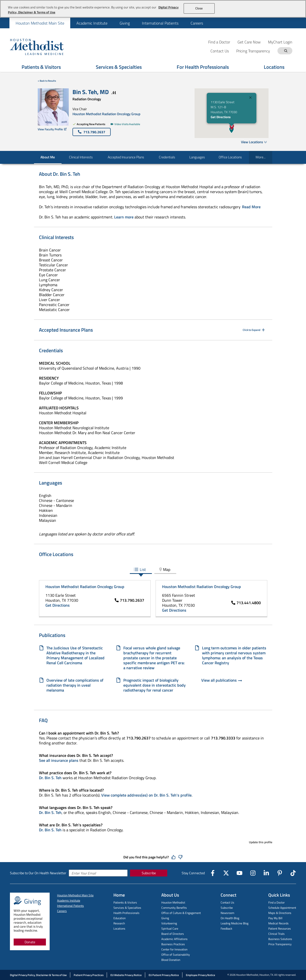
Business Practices (173, 944)
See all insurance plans (59, 760)
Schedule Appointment (282, 908)
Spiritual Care (170, 928)
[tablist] (153, 570)
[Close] (250, 98)
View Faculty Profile (52, 129)
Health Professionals (126, 913)
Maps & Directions (280, 913)
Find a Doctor (219, 42)
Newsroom (227, 913)
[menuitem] (40, 23)
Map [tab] (164, 569)
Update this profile (261, 842)
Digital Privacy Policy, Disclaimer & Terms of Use (38, 975)
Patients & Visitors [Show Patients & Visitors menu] (41, 67)
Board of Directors (173, 934)
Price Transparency (280, 944)
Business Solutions (280, 939)
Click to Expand (254, 330)
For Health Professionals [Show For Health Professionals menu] (203, 67)
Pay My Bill (275, 918)
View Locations (254, 142)
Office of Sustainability (176, 955)
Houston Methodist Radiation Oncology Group (106, 114)
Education (119, 918)
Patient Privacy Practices (89, 975)
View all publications (222, 681)
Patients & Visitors (125, 902)
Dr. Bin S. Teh (50, 778)
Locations (119, 928)
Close (199, 8)
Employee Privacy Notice (201, 975)
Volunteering (169, 923)
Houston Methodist (173, 902)
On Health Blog (230, 918)
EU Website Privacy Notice (126, 975)
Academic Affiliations (174, 939)
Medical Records (278, 923)
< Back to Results (47, 81)
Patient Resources (280, 928)
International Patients (160, 23)
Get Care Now (249, 42)
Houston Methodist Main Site (40, 23)
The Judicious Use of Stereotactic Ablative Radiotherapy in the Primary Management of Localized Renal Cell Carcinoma (75, 655)
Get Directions (221, 117)
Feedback (226, 928)
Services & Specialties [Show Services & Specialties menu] (119, 67)
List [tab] (140, 569)
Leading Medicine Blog (235, 923)
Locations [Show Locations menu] (274, 67)
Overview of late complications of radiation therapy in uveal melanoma (75, 685)
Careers (197, 23)
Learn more (124, 217)
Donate (30, 942)
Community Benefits (174, 908)
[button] (232, 127)
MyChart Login (280, 42)
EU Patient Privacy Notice (164, 975)
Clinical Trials (276, 934)
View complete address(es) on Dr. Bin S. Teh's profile (146, 795)
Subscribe (149, 873)
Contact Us (227, 902)
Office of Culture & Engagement (181, 913)
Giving (125, 23)
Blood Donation (171, 960)
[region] (153, 9)
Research (119, 923)
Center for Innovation (174, 949)
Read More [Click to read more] (251, 207)
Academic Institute (92, 23)
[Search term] (286, 51)
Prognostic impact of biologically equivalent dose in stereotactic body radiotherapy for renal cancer (154, 685)
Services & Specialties (127, 908)
